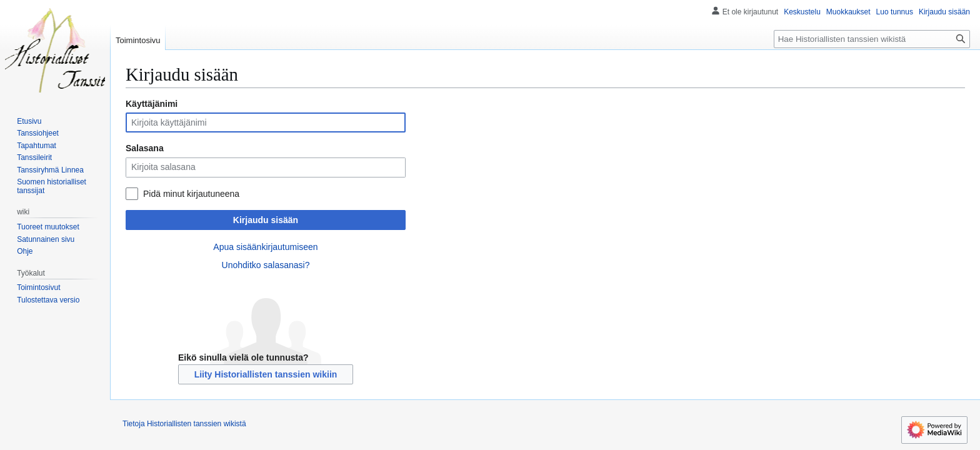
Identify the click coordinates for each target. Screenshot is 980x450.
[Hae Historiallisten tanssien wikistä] (872, 39)
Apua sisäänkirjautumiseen (265, 247)
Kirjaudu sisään (266, 220)
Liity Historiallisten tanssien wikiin (266, 374)
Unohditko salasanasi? (266, 265)
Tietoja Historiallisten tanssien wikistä (184, 424)
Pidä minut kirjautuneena (191, 194)
